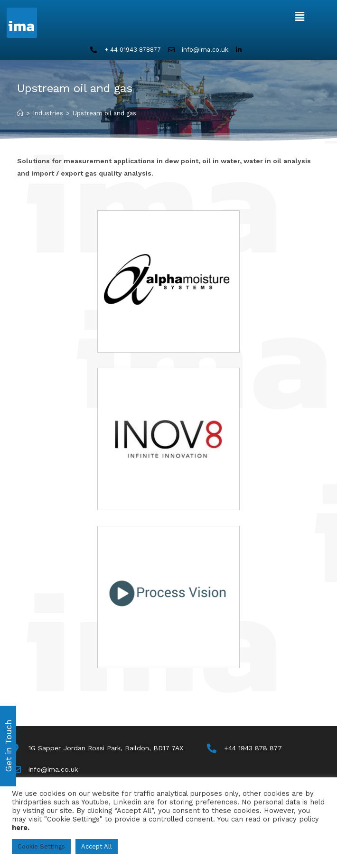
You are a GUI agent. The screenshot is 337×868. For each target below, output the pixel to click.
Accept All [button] (97, 846)
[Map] (97, 748)
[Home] (20, 113)
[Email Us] (45, 770)
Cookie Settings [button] (41, 846)
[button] (300, 17)
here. (21, 828)
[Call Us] (244, 748)
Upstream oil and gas (104, 113)
